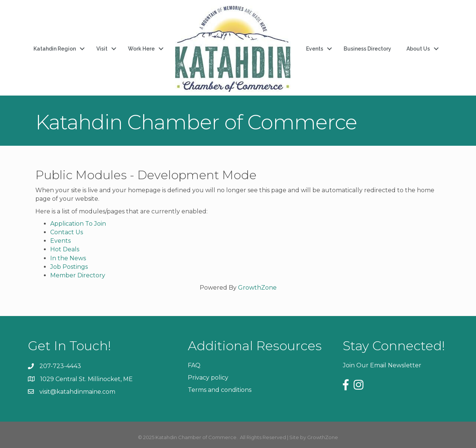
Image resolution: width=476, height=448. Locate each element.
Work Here (141, 49)
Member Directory (78, 275)
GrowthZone (257, 288)
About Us (418, 49)
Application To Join (78, 224)
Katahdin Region (55, 49)
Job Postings (69, 267)
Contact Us (67, 232)
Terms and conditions (220, 390)
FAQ (194, 365)
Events (315, 49)
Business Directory (367, 49)
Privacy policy (208, 378)
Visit (102, 49)
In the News (68, 258)
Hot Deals (65, 249)
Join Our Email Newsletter (382, 365)
